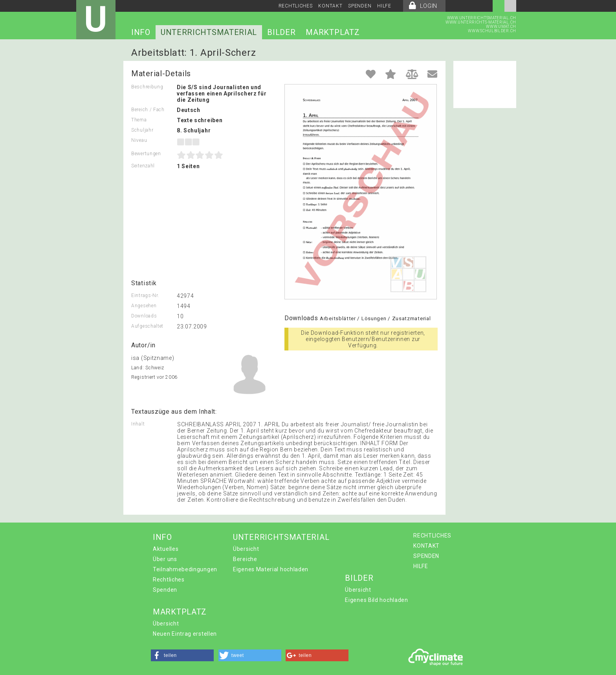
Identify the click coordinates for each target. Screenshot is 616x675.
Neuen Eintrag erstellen (185, 634)
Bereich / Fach (148, 110)
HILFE (384, 6)
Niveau (139, 140)
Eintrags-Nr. (145, 295)
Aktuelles (166, 549)
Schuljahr (142, 130)
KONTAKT (330, 6)
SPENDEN (360, 6)
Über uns (165, 559)
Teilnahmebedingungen (185, 569)
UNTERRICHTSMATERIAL (209, 32)
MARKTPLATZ (333, 32)
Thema (139, 120)
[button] (182, 655)
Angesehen (144, 306)
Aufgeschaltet (147, 326)
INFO (141, 32)
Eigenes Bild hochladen (376, 600)
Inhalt (138, 424)
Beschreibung (147, 87)
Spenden (165, 590)
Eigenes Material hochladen (271, 569)
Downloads (144, 316)
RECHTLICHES (296, 6)
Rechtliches (169, 580)
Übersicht (246, 549)
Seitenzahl (143, 166)
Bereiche (245, 559)
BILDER (281, 32)
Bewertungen (146, 154)
